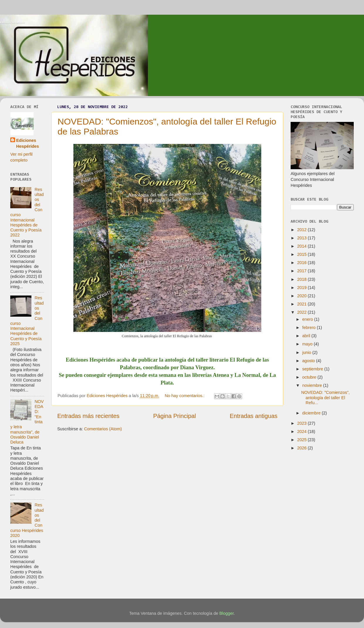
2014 (302, 246)
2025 (302, 440)
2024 (302, 431)
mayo (308, 344)
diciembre (312, 413)
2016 (302, 263)
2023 (302, 423)
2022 (302, 312)
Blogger (226, 613)
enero (308, 319)
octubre (310, 377)
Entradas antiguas (254, 416)
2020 (302, 296)
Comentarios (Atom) (103, 429)
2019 (302, 288)
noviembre (313, 385)
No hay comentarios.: (185, 396)
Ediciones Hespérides (12, 22)
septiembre (313, 369)
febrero (310, 328)
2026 (302, 448)
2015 (302, 254)
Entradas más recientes (88, 416)
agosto (309, 361)
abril (307, 336)
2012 (302, 230)
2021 (302, 304)
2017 (302, 271)
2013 (302, 238)
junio (307, 352)
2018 (302, 279)
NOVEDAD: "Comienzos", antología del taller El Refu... (325, 398)
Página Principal (175, 416)
